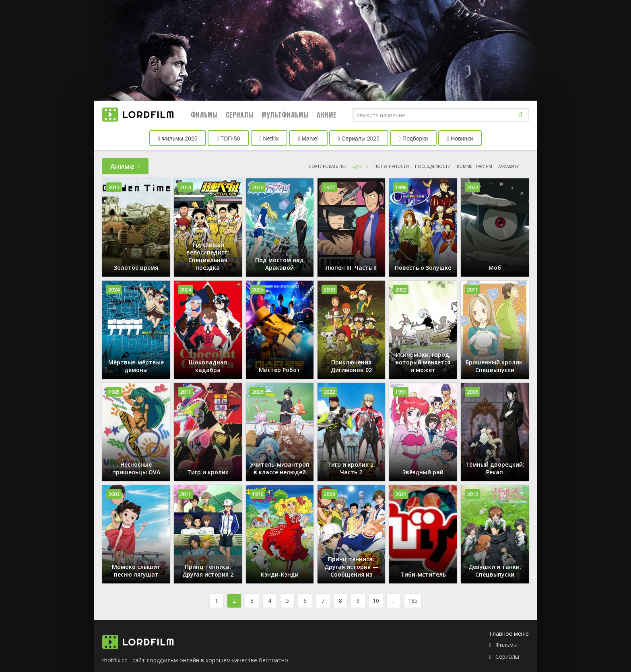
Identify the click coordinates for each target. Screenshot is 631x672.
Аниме (327, 115)
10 (376, 601)
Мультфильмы (285, 115)
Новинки (460, 139)
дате (358, 166)
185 (413, 601)
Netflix (269, 139)
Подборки (413, 139)
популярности (392, 166)
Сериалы (240, 115)
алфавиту (508, 166)
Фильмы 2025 (178, 139)
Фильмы (204, 115)
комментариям (474, 166)
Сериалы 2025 (359, 139)
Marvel (308, 139)
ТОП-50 (228, 139)
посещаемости (433, 166)
